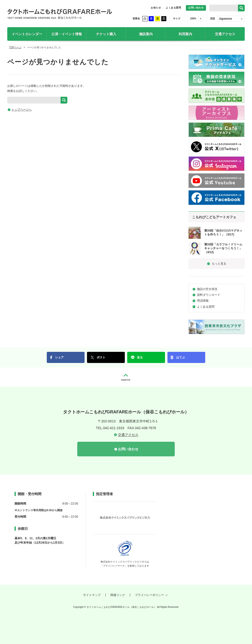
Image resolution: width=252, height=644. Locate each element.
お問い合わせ (196, 8)
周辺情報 (203, 301)
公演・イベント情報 (67, 34)
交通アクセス (225, 34)
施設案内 (146, 34)
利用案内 (185, 34)
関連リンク (118, 595)
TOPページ (15, 47)
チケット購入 (106, 34)
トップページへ (22, 110)
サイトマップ (92, 595)
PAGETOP (126, 377)
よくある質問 (173, 8)
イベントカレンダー (27, 34)
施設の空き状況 (207, 289)
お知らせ (156, 8)
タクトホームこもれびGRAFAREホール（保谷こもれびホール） (60, 14)
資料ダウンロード (209, 295)
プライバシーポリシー (150, 595)
